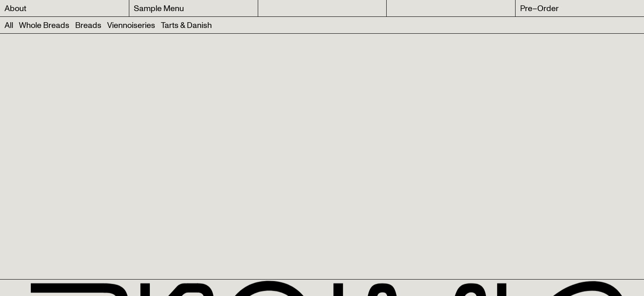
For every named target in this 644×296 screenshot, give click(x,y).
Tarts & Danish (186, 25)
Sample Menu (159, 9)
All (9, 25)
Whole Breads (44, 25)
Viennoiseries (131, 25)
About (15, 9)
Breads (88, 25)
